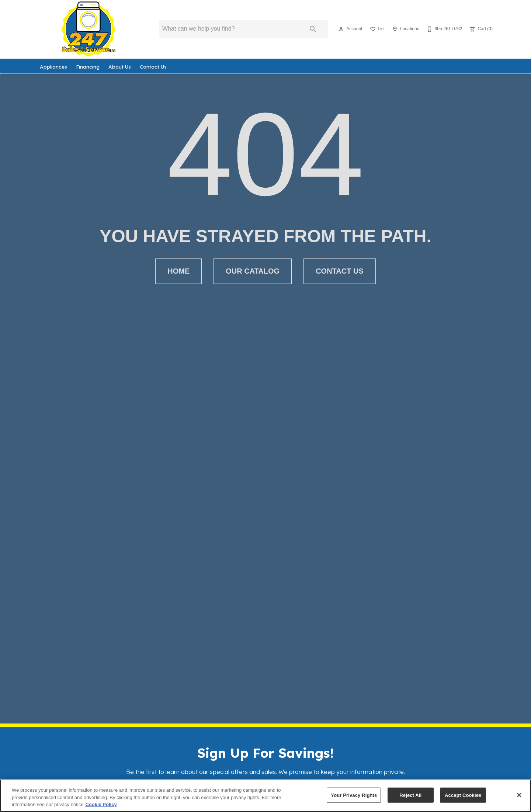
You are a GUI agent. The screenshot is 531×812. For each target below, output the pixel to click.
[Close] (519, 795)
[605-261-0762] (444, 29)
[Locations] (405, 29)
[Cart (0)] (480, 29)
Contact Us (153, 67)
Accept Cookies (463, 795)
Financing (88, 67)
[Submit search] (313, 29)
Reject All (410, 795)
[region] (265, 796)
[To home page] (88, 29)
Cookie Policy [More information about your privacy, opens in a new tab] (101, 804)
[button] (341, 29)
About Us (120, 67)
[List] (377, 29)
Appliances (53, 67)
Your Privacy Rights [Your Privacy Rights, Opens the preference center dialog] (354, 795)
